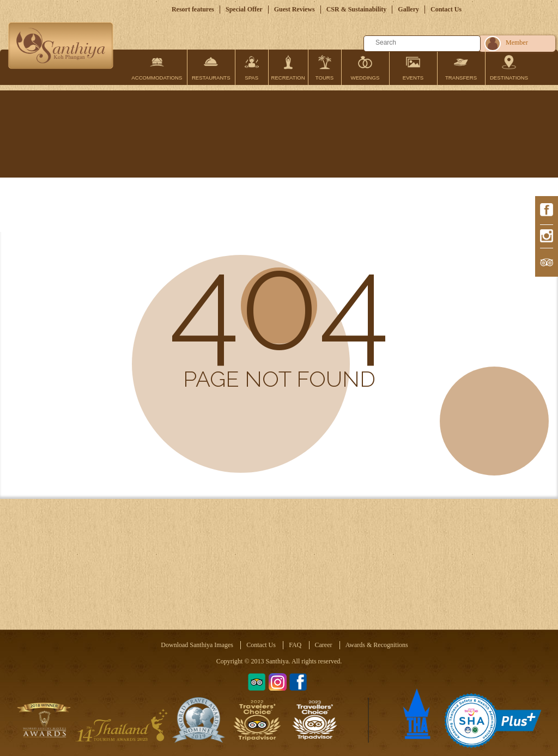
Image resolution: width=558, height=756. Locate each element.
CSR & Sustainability (357, 9)
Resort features (193, 9)
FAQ (295, 645)
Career (324, 645)
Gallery (408, 9)
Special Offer (244, 9)
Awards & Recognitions (377, 645)
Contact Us (446, 9)
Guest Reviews (295, 9)
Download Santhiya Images (197, 645)
